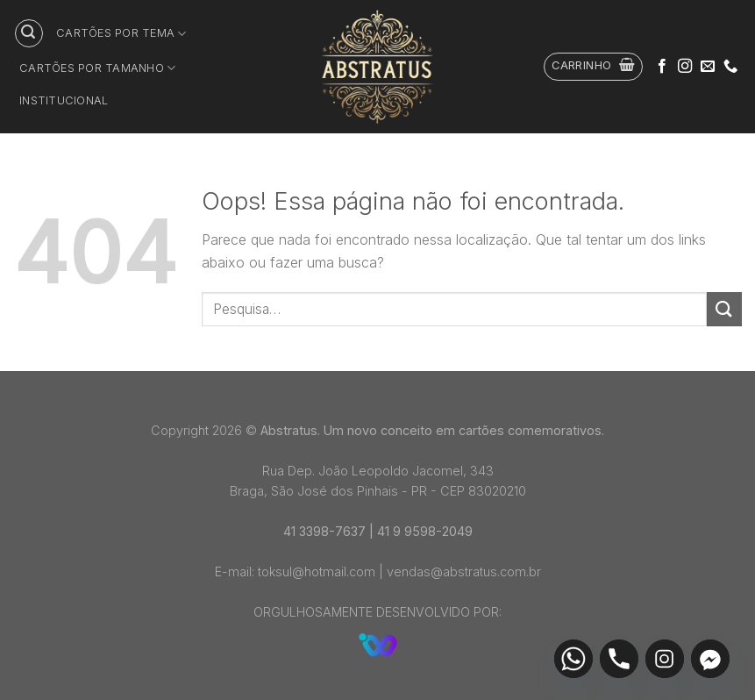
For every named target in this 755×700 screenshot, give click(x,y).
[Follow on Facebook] (662, 67)
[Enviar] (724, 309)
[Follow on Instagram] (685, 67)
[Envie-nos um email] (708, 67)
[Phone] (619, 659)
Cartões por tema (121, 34)
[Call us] (730, 67)
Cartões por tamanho (97, 68)
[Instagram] (665, 659)
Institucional (64, 100)
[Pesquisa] (29, 33)
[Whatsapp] (573, 659)
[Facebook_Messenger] (710, 659)
